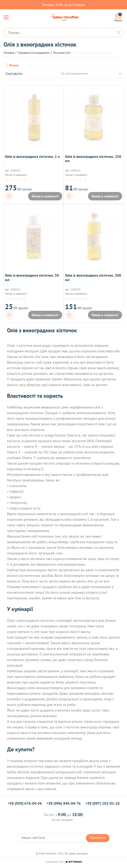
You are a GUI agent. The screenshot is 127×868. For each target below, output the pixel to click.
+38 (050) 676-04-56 (25, 803)
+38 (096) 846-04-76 (64, 803)
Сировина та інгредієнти (34, 53)
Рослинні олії (62, 53)
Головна (9, 53)
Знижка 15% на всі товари (64, 5)
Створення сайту (64, 862)
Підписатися (98, 838)
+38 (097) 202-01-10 (102, 803)
